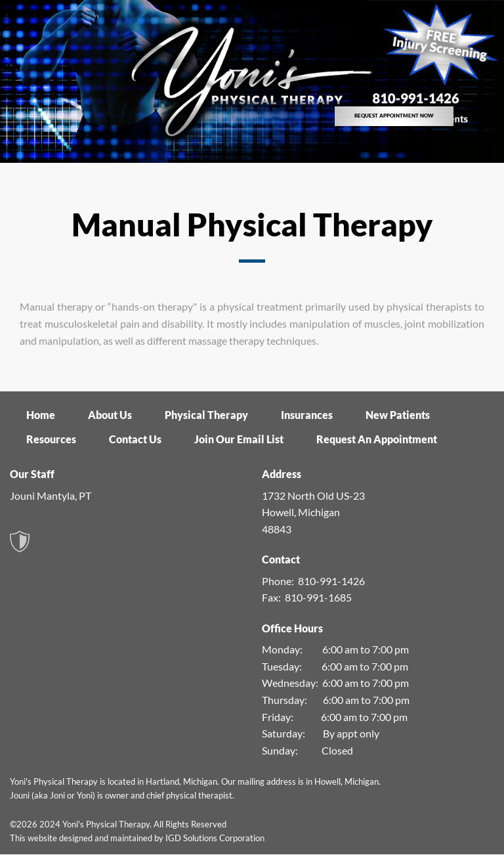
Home (41, 415)
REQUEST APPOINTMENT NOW (394, 116)
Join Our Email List (239, 439)
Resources (51, 439)
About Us (110, 415)
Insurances (307, 415)
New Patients (398, 415)
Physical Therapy (206, 415)
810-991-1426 (331, 581)
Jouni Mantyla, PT (51, 495)
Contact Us (135, 439)
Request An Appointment (377, 439)
